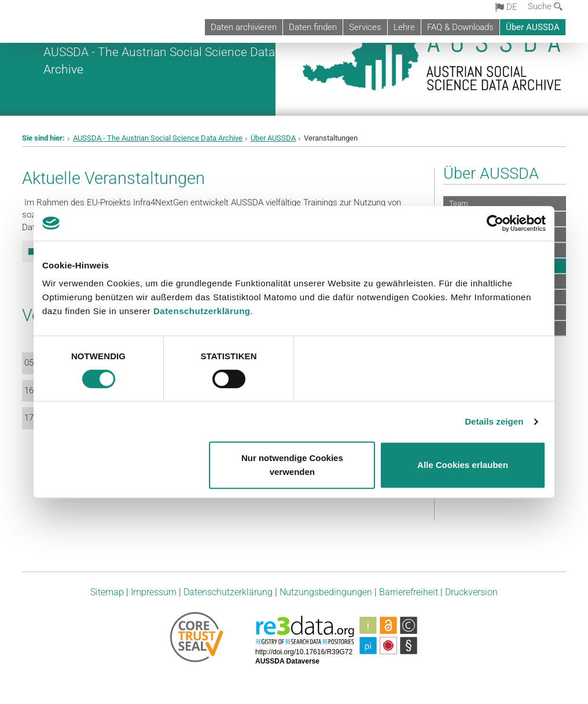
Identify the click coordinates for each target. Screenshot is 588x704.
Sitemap (107, 592)
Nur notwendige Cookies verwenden (292, 465)
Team (459, 203)
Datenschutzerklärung (202, 311)
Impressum (154, 592)
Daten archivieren (244, 27)
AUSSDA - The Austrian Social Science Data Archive (158, 138)
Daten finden (313, 27)
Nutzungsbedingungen (326, 592)
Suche (545, 6)
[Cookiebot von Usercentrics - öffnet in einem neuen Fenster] (495, 223)
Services (365, 27)
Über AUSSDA (533, 27)
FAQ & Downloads (460, 27)
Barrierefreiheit (409, 592)
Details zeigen (494, 421)
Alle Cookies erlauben (463, 465)
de (506, 7)
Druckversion (471, 592)
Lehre (404, 27)
